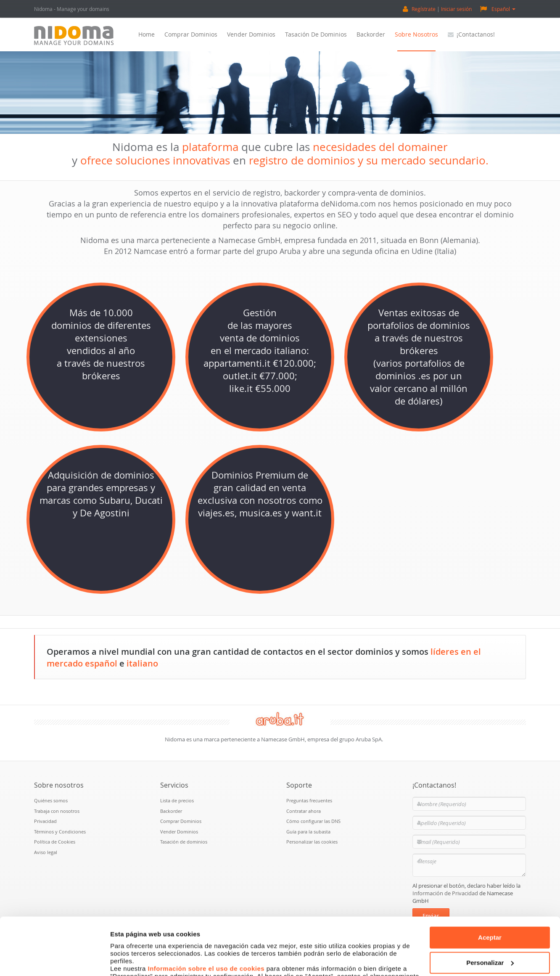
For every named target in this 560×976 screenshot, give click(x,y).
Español (498, 9)
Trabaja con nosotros (57, 811)
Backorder (371, 34)
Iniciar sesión (456, 9)
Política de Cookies (55, 842)
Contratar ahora (304, 811)
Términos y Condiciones (60, 832)
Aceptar (490, 884)
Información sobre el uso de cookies (206, 915)
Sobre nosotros (416, 34)
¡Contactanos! (471, 34)
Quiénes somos (51, 800)
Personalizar (490, 909)
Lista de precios (177, 800)
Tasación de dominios (316, 34)
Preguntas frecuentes (309, 800)
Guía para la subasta (308, 832)
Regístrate (424, 9)
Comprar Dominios (191, 34)
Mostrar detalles (135, 959)
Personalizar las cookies (312, 842)
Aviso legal (46, 852)
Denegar (490, 934)
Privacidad (45, 821)
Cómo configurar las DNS (313, 821)
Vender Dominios (251, 34)
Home (147, 34)
